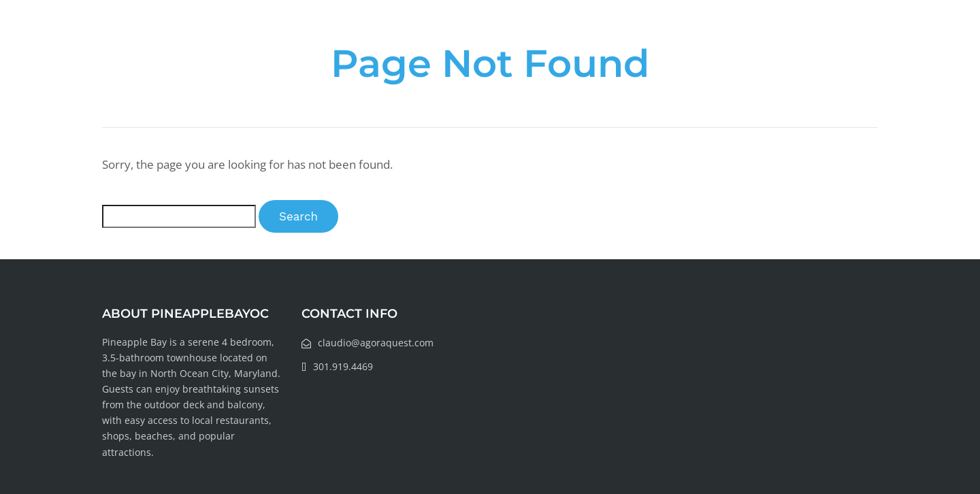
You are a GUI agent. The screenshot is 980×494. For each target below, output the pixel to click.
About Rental (603, 38)
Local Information (718, 38)
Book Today (830, 38)
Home (444, 38)
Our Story (513, 38)
